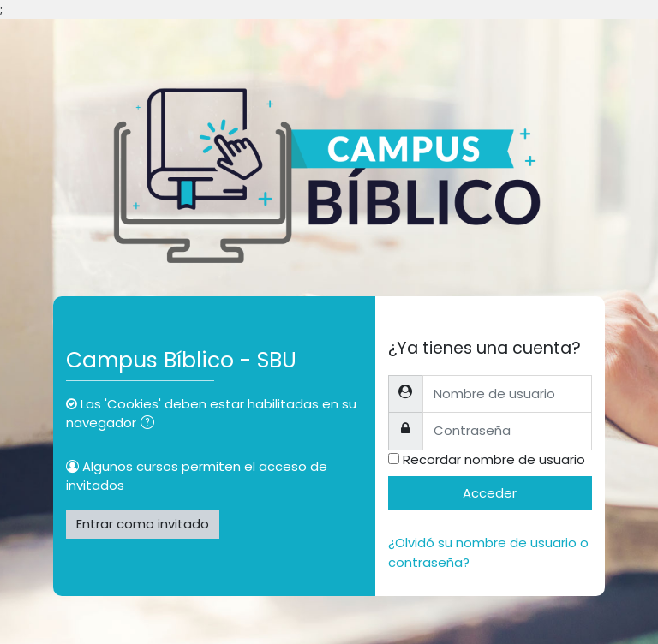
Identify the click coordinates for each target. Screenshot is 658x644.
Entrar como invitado (143, 524)
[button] (151, 424)
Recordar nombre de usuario (494, 459)
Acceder (490, 493)
